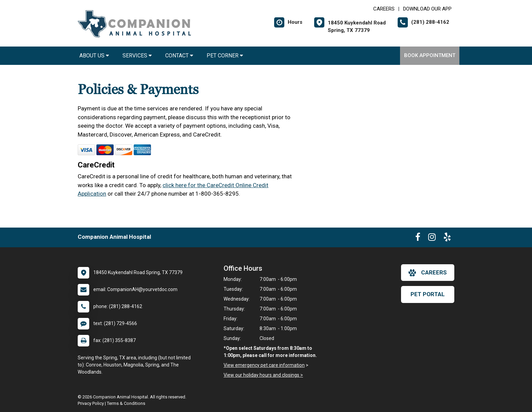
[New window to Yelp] (447, 238)
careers (428, 273)
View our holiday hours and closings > (263, 375)
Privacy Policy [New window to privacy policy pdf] (91, 403)
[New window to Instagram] (432, 238)
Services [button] (137, 56)
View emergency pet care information (264, 365)
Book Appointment (430, 55)
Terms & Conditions (126, 403)
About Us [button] (94, 56)
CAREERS (384, 9)
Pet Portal (428, 294)
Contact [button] (179, 56)
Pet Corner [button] (225, 56)
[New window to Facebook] (418, 238)
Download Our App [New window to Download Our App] (427, 9)
